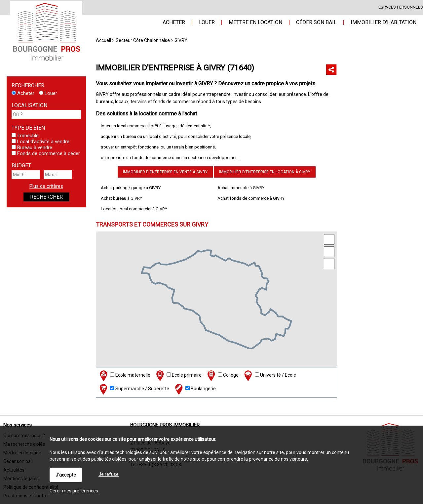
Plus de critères (46, 186)
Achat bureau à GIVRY (121, 198)
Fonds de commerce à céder (46, 153)
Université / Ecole (269, 376)
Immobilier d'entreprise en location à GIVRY (265, 172)
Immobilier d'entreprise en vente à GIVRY (165, 172)
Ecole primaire (178, 376)
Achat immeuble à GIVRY (241, 188)
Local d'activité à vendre (40, 142)
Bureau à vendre (32, 147)
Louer (48, 93)
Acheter (23, 93)
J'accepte (66, 475)
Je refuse (109, 474)
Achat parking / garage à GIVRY (131, 188)
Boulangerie (195, 389)
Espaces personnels (401, 7)
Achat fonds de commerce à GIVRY (251, 198)
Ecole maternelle (124, 376)
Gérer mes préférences (74, 491)
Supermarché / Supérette (134, 389)
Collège (222, 376)
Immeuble (25, 136)
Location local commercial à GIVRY (134, 209)
